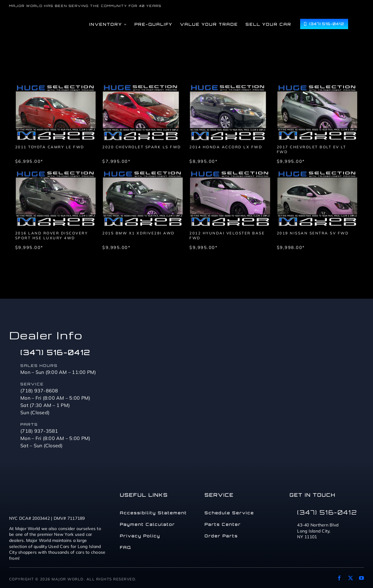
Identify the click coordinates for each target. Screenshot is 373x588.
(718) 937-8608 (39, 391)
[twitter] (351, 578)
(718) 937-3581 (39, 431)
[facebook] (339, 578)
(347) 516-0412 (55, 352)
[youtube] (361, 578)
